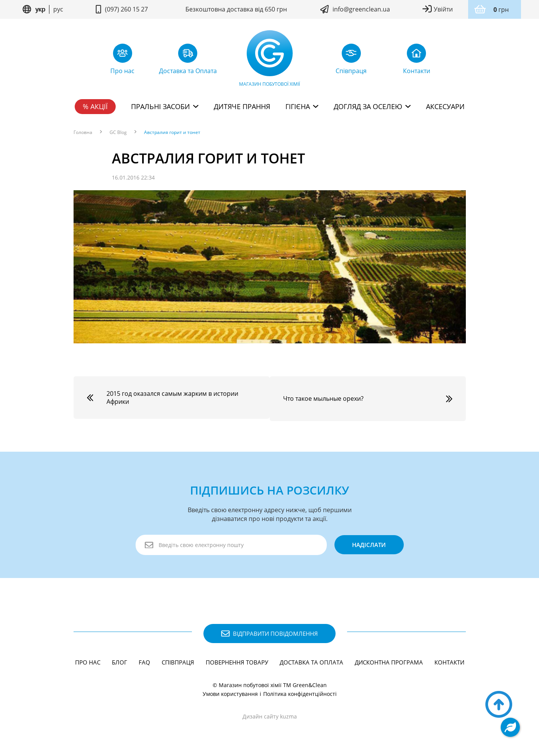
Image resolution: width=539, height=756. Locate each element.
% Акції (95, 106)
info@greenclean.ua (361, 9)
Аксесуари (445, 106)
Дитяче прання (242, 106)
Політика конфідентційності (300, 692)
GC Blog (118, 132)
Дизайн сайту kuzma (270, 714)
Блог (120, 660)
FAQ (144, 660)
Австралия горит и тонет (172, 132)
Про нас (88, 660)
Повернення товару (237, 660)
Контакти (449, 660)
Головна (83, 132)
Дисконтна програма (389, 660)
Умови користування (230, 692)
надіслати (369, 543)
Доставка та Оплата (311, 660)
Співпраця (178, 660)
